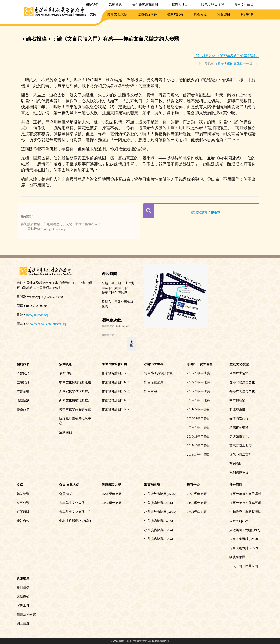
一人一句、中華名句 (244, 566)
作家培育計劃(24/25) (116, 382)
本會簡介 (23, 373)
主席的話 (23, 382)
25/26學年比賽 (112, 494)
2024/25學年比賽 (198, 382)
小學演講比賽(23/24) (159, 530)
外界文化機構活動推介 (75, 400)
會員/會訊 (66, 494)
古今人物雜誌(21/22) (244, 548)
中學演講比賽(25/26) (159, 503)
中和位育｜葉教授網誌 (245, 512)
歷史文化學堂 (244, 5)
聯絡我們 (23, 409)
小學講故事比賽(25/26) (160, 494)
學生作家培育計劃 (145, 5)
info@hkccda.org (37, 315)
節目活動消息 (154, 382)
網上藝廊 (23, 624)
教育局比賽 (175, 14)
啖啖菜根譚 (237, 557)
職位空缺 (23, 400)
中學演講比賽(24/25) (159, 521)
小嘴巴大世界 (178, 5)
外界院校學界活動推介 (75, 391)
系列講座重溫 (239, 473)
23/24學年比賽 (197, 512)
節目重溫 (151, 391)
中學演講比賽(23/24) (159, 539)
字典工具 (23, 606)
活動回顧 (66, 432)
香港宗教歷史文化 (242, 382)
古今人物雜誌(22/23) (244, 539)
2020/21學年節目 (198, 418)
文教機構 (23, 596)
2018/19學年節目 (198, 436)
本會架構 (23, 391)
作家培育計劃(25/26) (116, 373)
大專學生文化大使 (72, 503)
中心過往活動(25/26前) (75, 521)
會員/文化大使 (117, 14)
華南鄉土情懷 (239, 373)
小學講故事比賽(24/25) (160, 512)
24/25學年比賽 (112, 503)
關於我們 (92, 5)
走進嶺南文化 (239, 436)
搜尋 (131, 344)
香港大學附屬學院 (230, 64)
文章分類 (23, 503)
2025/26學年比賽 (198, 373)
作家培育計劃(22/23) (116, 400)
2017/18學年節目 (198, 445)
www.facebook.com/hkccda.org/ (47, 324)
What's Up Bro (239, 521)
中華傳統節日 (239, 400)
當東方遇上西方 (241, 445)
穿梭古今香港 (239, 427)
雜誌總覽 (23, 494)
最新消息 (66, 373)
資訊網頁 (247, 14)
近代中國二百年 (241, 455)
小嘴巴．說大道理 (211, 5)
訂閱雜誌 (23, 512)
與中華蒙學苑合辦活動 (75, 409)
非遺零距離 (237, 409)
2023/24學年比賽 (198, 391)
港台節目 (224, 14)
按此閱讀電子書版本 (206, 212)
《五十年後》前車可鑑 (245, 503)
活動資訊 (115, 5)
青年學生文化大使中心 (75, 512)
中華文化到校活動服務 (75, 382)
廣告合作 (23, 521)
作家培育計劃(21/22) (116, 409)
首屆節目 (236, 463)
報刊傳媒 (23, 587)
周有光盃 (200, 14)
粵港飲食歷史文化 (242, 391)
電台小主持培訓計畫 (159, 373)
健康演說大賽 (147, 14)
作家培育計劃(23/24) (116, 391)
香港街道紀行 (239, 418)
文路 (93, 14)
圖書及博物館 (26, 614)
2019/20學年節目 (198, 427)
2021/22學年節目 (198, 409)
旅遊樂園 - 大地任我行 (245, 530)
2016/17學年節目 (198, 455)
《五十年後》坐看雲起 (245, 494)
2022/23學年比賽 (198, 400)
